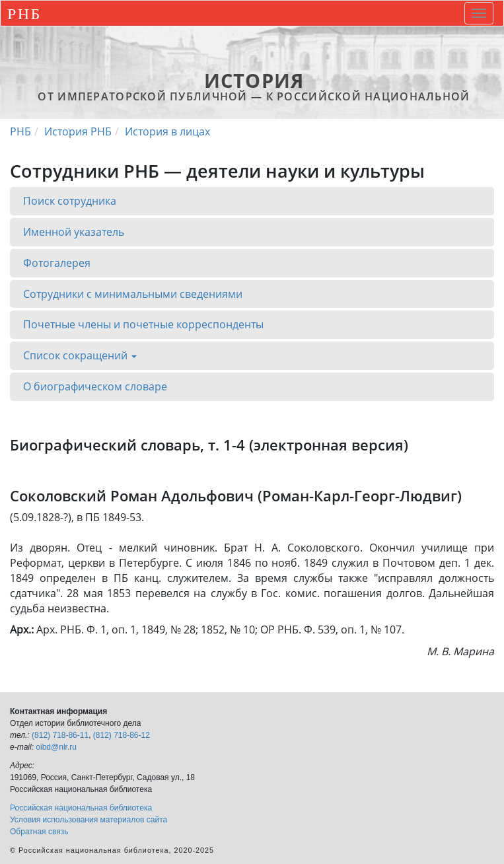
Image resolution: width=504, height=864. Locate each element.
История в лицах (167, 131)
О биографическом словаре (95, 386)
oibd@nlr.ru (56, 747)
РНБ (24, 14)
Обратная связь (39, 832)
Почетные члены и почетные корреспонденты (143, 325)
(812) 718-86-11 (60, 735)
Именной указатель (74, 232)
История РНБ (78, 131)
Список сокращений (80, 360)
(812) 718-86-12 (122, 735)
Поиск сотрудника (70, 201)
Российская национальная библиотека (81, 808)
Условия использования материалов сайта (89, 820)
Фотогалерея (57, 263)
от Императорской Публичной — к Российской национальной (254, 90)
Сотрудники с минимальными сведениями (133, 294)
